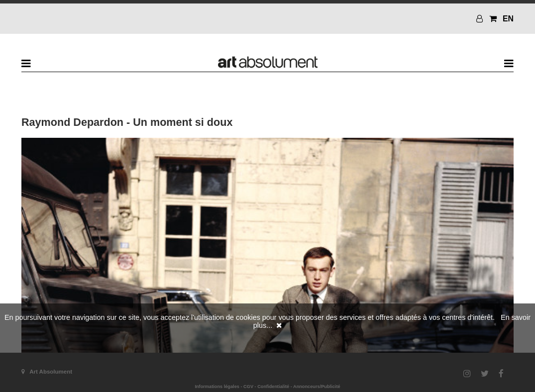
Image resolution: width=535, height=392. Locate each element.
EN (508, 19)
